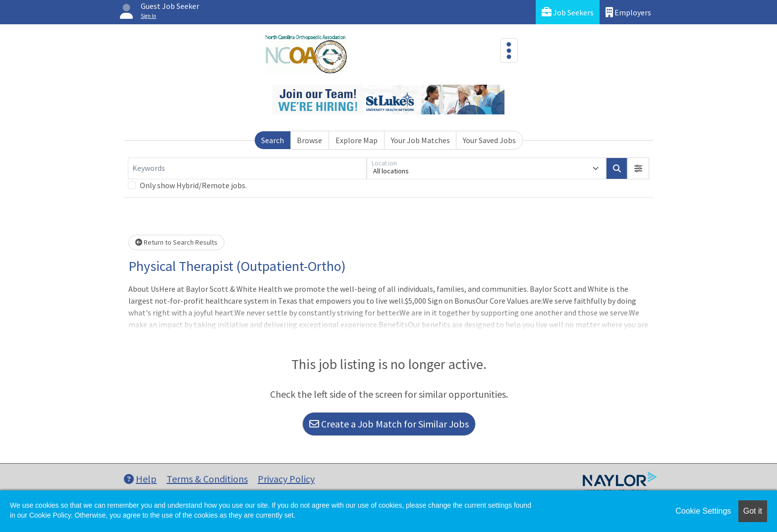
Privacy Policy (286, 479)
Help (140, 479)
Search (273, 140)
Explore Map (357, 140)
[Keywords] (247, 168)
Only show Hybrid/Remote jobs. (193, 185)
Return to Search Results (176, 242)
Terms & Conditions (207, 479)
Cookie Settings (703, 511)
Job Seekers (568, 12)
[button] (638, 168)
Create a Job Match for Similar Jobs (389, 424)
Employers (628, 12)
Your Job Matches (420, 140)
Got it (753, 511)
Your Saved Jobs (489, 140)
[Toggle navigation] (509, 51)
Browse (309, 140)
